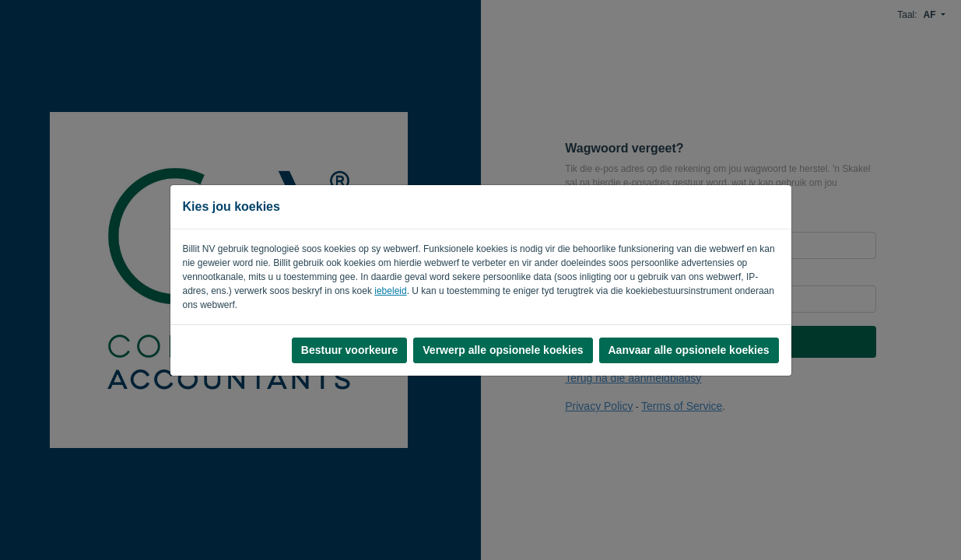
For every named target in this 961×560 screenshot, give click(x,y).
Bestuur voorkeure (349, 350)
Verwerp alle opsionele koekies (503, 350)
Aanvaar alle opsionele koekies (689, 350)
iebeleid (390, 291)
